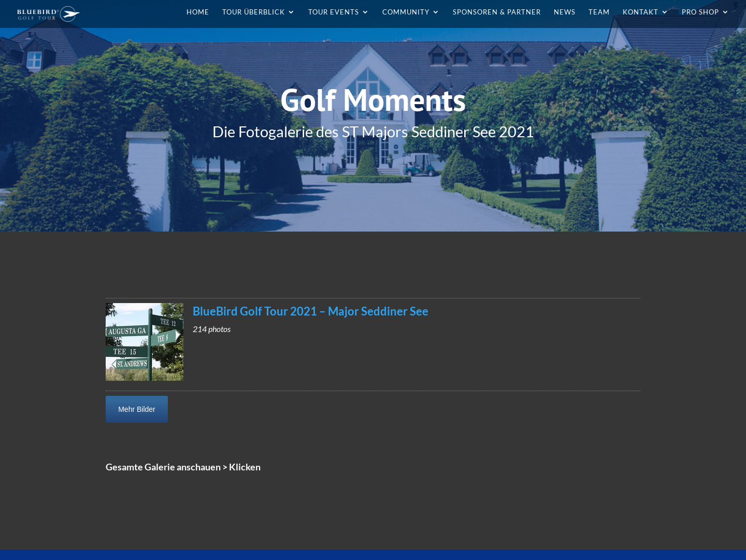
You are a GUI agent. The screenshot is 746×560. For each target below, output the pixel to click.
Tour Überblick (254, 12)
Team (599, 12)
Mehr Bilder (137, 409)
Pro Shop (700, 12)
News (565, 12)
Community (406, 12)
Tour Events (334, 12)
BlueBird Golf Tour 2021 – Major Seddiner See (311, 311)
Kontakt (641, 12)
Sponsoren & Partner (497, 12)
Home (198, 12)
